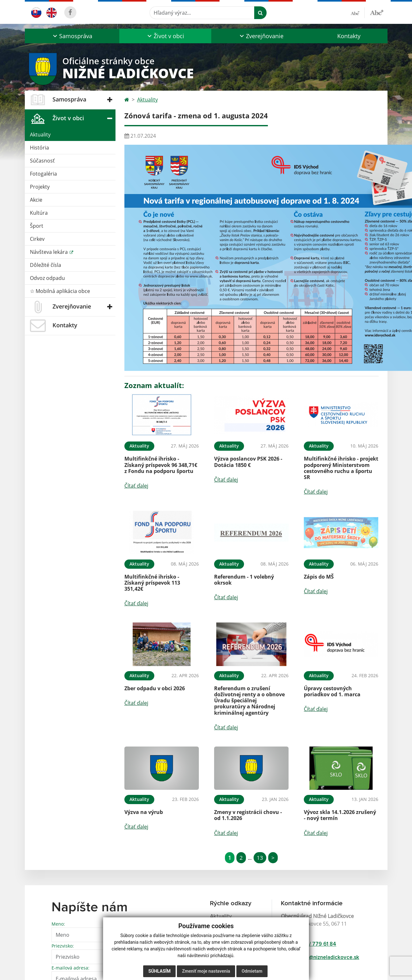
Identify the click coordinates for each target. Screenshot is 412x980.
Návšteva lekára (49, 252)
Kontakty (349, 36)
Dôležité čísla (45, 265)
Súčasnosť (42, 161)
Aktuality (40, 135)
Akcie (36, 200)
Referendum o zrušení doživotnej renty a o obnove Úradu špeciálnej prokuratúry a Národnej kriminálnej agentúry (249, 701)
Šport (37, 226)
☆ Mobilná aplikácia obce (60, 291)
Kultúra (39, 213)
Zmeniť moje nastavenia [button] (206, 971)
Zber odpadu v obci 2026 (155, 688)
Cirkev (37, 239)
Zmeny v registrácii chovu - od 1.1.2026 (248, 815)
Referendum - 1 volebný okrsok (244, 580)
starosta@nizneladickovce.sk (324, 958)
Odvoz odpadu (47, 278)
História (39, 148)
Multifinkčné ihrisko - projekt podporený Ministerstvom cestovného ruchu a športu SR (341, 468)
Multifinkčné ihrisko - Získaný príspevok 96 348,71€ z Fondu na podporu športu (161, 465)
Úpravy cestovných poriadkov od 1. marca (332, 691)
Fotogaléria (43, 174)
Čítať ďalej (136, 486)
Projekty (40, 187)
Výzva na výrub (144, 812)
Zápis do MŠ (319, 577)
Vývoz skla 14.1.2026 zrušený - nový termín (340, 815)
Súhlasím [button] (159, 971)
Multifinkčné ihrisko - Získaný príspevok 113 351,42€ (152, 583)
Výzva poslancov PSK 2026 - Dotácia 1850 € (248, 462)
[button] (72, 36)
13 (260, 858)
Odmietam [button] (252, 971)
